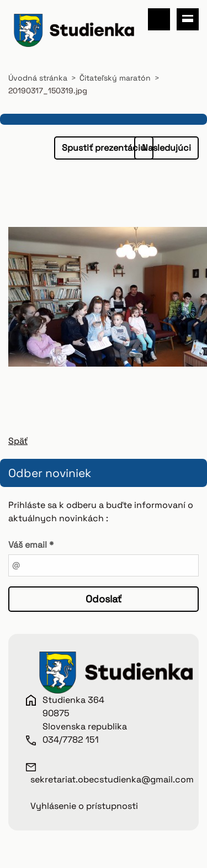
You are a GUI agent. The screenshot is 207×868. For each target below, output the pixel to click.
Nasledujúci (166, 148)
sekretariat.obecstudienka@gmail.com (112, 779)
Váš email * (31, 545)
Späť (18, 441)
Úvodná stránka (38, 78)
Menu (188, 19)
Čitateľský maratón (115, 78)
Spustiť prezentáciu (104, 148)
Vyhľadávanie (159, 19)
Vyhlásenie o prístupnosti (84, 806)
